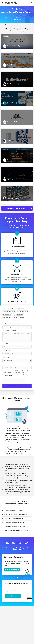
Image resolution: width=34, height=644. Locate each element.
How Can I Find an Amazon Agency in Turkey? (14, 518)
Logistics (22, 317)
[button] (17, 510)
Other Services (17, 320)
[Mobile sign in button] (32, 3)
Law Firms (16, 317)
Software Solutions (7, 320)
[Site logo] (11, 3)
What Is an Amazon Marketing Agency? (12, 510)
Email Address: (6, 350)
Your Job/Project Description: (10, 331)
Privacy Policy (8, 376)
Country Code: (6, 357)
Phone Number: (7, 364)
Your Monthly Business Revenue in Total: (13, 324)
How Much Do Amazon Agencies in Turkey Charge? (15, 531)
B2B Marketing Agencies (23, 311)
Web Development (7, 317)
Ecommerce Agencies (18, 314)
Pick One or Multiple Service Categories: (13, 309)
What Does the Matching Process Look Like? (14, 523)
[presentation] (15, 380)
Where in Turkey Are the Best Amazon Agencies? (15, 514)
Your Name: (5, 343)
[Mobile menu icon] (2, 3)
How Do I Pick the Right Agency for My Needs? (14, 527)
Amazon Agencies (7, 314)
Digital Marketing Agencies (9, 311)
